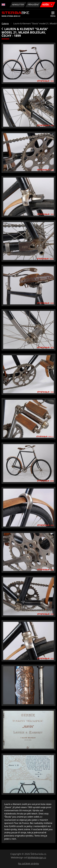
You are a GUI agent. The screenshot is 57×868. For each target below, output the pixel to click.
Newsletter (18, 5)
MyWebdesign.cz (37, 857)
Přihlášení (33, 5)
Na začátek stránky (28, 864)
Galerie (5, 23)
